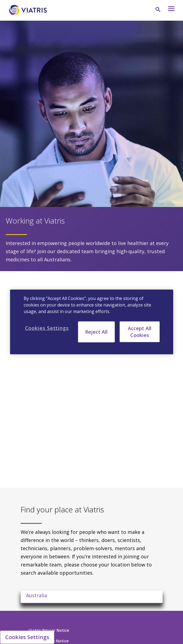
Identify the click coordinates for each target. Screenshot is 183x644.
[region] (92, 322)
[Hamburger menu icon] (170, 10)
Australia (37, 595)
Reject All (96, 332)
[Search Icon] (158, 10)
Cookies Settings (27, 637)
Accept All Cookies (140, 332)
